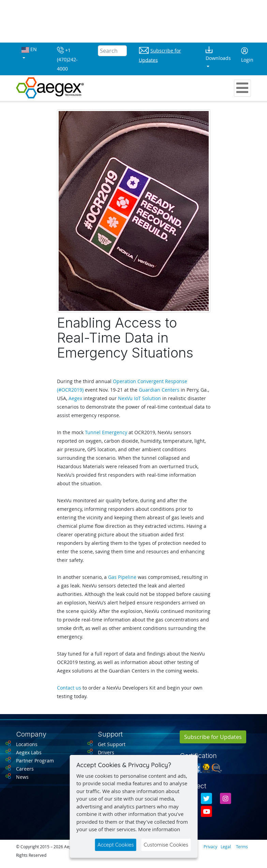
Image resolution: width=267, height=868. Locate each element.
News (22, 777)
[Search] (113, 51)
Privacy (210, 847)
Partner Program (35, 761)
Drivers (106, 752)
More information (159, 829)
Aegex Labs (29, 752)
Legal (226, 847)
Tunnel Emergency (106, 432)
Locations (27, 744)
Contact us (69, 688)
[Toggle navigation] (242, 88)
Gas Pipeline (122, 577)
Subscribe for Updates (213, 737)
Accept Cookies (116, 845)
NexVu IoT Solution (139, 398)
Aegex (75, 398)
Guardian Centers (159, 390)
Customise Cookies (166, 845)
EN (29, 50)
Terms (242, 847)
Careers (25, 769)
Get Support (112, 744)
